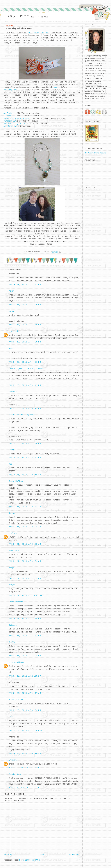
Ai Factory (9, 113)
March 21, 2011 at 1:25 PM (25, 619)
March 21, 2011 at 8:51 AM (25, 527)
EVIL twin (14, 551)
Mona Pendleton (17, 662)
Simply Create (11, 126)
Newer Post (9, 855)
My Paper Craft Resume (95, 153)
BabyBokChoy (15, 774)
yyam (11, 349)
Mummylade (14, 331)
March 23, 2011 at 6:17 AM (25, 693)
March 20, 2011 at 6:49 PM (25, 408)
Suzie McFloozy (17, 481)
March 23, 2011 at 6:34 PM (25, 710)
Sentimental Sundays (38, 33)
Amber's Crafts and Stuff (17, 119)
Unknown (13, 760)
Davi (11, 717)
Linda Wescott (16, 602)
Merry (12, 291)
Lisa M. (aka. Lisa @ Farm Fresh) (27, 369)
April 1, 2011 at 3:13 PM (24, 768)
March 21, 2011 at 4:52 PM (25, 656)
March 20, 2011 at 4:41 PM (25, 385)
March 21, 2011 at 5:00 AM (25, 475)
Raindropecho (10, 90)
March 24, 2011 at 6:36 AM (25, 754)
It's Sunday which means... (19, 28)
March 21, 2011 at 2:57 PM (25, 636)
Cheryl (12, 450)
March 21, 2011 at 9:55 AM (25, 578)
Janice (12, 513)
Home (42, 855)
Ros (10, 464)
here (55, 87)
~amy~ (12, 568)
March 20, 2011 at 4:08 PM (25, 342)
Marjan (12, 585)
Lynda (12, 311)
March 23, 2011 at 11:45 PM (25, 730)
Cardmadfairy (10, 121)
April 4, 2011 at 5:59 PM (24, 788)
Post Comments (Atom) (30, 860)
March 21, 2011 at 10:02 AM (25, 596)
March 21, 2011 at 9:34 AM (25, 561)
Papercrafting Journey (15, 124)
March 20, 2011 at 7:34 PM (25, 443)
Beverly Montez (17, 700)
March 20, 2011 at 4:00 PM (25, 325)
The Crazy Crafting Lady (22, 415)
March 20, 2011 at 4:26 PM (25, 362)
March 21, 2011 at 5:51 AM (25, 507)
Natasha (13, 392)
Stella (12, 642)
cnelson (13, 533)
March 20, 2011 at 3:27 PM (25, 285)
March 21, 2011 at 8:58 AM (25, 544)
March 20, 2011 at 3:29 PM (25, 305)
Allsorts (8, 116)
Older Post (75, 855)
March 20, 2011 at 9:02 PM (25, 458)
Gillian (13, 625)
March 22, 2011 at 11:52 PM (25, 676)
